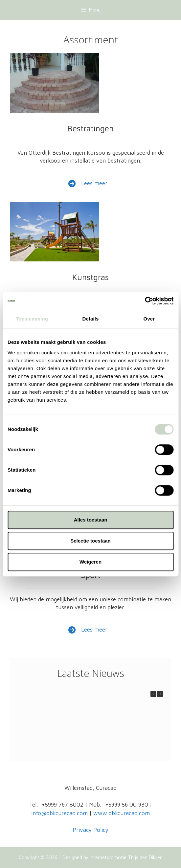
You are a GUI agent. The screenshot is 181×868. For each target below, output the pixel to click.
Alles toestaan (91, 520)
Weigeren (90, 562)
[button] (160, 694)
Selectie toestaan (90, 541)
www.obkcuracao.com (122, 813)
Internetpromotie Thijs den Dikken (126, 857)
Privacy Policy (90, 830)
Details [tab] (91, 319)
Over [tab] (149, 319)
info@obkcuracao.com (59, 813)
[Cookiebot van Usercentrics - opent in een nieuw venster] (145, 301)
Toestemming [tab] (32, 319)
